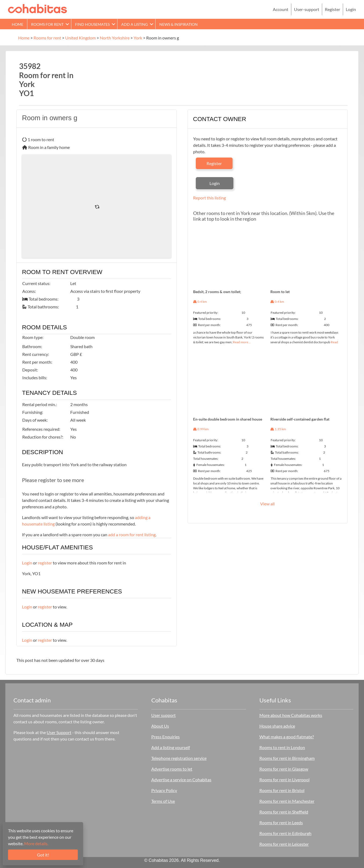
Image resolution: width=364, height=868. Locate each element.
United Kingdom (80, 38)
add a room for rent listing (132, 535)
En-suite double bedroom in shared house (228, 419)
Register (332, 9)
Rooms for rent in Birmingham (287, 758)
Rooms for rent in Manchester (287, 801)
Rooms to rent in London (282, 747)
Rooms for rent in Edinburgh (285, 833)
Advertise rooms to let (172, 769)
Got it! (43, 855)
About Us (160, 726)
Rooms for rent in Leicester (284, 844)
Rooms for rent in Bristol (282, 790)
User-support (307, 9)
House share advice (277, 726)
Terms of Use (163, 801)
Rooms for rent (47, 24)
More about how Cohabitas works (291, 715)
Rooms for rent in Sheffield (284, 812)
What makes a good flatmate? (287, 737)
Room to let (280, 292)
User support (163, 715)
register (45, 563)
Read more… (242, 342)
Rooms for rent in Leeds (281, 823)
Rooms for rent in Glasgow (284, 769)
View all (267, 504)
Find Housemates (92, 24)
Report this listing (209, 198)
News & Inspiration (179, 24)
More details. (36, 843)
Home (18, 24)
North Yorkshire (115, 38)
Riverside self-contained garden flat (300, 419)
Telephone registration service (179, 758)
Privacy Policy (164, 790)
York (138, 38)
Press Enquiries (166, 737)
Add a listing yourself (171, 747)
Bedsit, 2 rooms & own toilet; (217, 292)
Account (281, 9)
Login (351, 9)
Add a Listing (135, 24)
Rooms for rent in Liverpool (284, 780)
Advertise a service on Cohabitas (181, 780)
